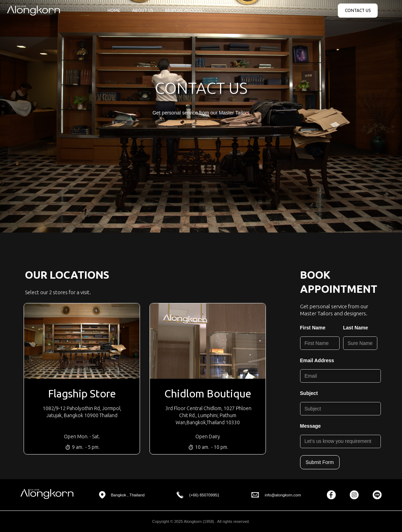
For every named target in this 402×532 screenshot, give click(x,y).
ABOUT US (143, 10)
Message (310, 426)
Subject (309, 393)
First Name (313, 328)
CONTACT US (358, 10)
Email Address (317, 360)
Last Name (356, 328)
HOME (114, 10)
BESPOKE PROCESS (184, 10)
